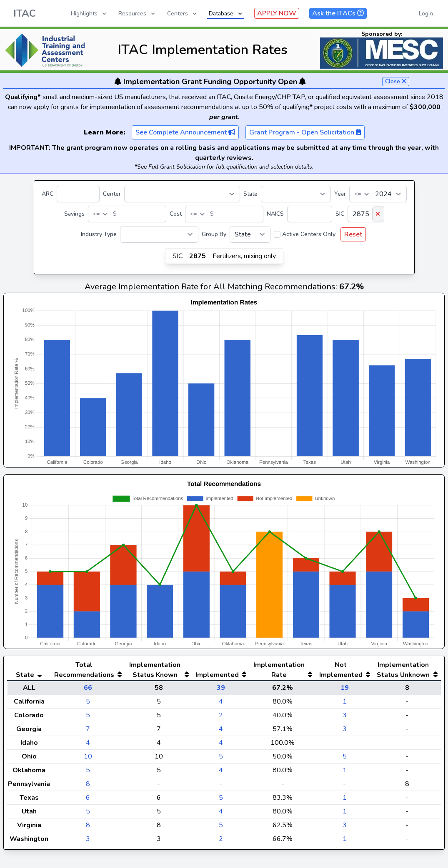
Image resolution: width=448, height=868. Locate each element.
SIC (340, 214)
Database (226, 14)
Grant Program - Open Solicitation (305, 132)
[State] (296, 194)
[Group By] (250, 234)
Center (112, 194)
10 (88, 756)
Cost (176, 214)
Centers (183, 14)
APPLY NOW (277, 13)
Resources (137, 14)
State (250, 194)
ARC (48, 194)
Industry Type (99, 234)
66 (88, 688)
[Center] (182, 194)
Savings (74, 214)
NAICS (275, 214)
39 (221, 688)
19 (345, 688)
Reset (353, 234)
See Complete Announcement (185, 132)
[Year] (378, 194)
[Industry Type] (159, 234)
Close (396, 81)
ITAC (25, 13)
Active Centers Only (309, 234)
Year (340, 194)
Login (426, 14)
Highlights (89, 14)
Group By (214, 234)
